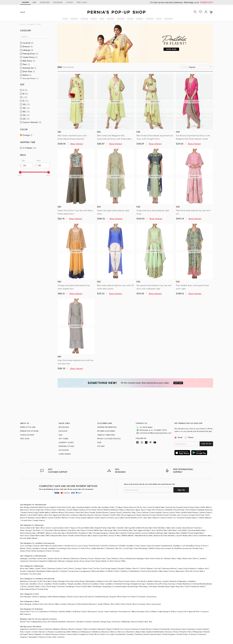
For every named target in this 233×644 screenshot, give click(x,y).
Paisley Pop (198, 548)
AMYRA (152, 548)
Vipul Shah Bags (141, 548)
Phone (191, 437)
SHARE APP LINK (206, 444)
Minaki (23, 548)
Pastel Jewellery (60, 584)
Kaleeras (100, 581)
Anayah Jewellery (48, 548)
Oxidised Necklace (200, 584)
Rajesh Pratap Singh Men (105, 528)
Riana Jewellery (33, 548)
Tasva (22, 528)
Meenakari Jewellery (187, 581)
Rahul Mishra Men (38, 535)
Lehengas (24, 558)
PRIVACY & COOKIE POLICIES (109, 439)
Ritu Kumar (70, 512)
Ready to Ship (107, 561)
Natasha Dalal (37, 507)
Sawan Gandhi (54, 518)
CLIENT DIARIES (65, 454)
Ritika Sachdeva (38, 551)
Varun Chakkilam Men (202, 535)
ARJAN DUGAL (72, 533)
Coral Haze (128, 548)
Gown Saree (85, 561)
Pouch (78, 586)
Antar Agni (71, 507)
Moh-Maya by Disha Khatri (52, 546)
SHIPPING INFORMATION (107, 427)
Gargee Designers (101, 533)
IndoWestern (135, 571)
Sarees (50, 558)
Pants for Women (163, 558)
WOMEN (25, 2)
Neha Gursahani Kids (140, 611)
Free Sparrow (125, 611)
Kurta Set (83, 597)
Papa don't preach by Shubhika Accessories (174, 548)
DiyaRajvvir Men (86, 533)
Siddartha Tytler (129, 512)
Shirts (44, 568)
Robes (129, 568)
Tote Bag (153, 586)
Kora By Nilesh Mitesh (29, 538)
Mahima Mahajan (111, 510)
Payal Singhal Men (196, 533)
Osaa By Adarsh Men (156, 507)
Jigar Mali (147, 518)
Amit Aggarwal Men (142, 530)
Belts (38, 586)
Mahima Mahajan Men (158, 533)
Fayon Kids (25, 611)
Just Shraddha (188, 546)
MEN (34, 2)
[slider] (20, 172)
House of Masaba (27, 518)
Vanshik (120, 528)
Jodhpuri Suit (203, 568)
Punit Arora (25, 535)
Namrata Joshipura (70, 515)
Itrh (140, 518)
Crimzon (56, 551)
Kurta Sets (42, 558)
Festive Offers (120, 561)
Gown (91, 558)
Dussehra (80, 622)
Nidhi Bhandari (98, 548)
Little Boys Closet (79, 611)
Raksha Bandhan (59, 622)
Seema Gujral (116, 512)
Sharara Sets (100, 558)
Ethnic (117, 571)
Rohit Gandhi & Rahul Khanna (97, 512)
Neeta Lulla (43, 515)
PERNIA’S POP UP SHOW (29, 431)
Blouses (62, 561)
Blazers (150, 568)
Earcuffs (109, 581)
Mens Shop (164, 571)
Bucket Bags (133, 586)
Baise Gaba (195, 507)
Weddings (126, 622)
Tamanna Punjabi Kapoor (187, 518)
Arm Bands (141, 581)
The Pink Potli (94, 546)
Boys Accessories (154, 604)
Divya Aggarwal (128, 515)
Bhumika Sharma (87, 515)
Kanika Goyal (163, 515)
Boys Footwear (139, 604)
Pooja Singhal (50, 507)
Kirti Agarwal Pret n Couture (196, 611)
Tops (109, 558)
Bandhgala (41, 571)
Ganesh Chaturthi (93, 622)
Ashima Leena (206, 512)
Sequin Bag (175, 586)
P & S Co (34, 611)
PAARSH (184, 533)
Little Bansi (43, 611)
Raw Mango (25, 507)
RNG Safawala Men (54, 535)
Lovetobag (62, 548)
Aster (137, 546)
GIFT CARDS (63, 439)
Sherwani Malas (98, 571)
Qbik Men (172, 530)
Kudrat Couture (142, 533)
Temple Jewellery (75, 584)
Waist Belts (87, 586)
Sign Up (181, 490)
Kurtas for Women (62, 558)
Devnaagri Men (111, 530)
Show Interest (77, 144)
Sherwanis (75, 558)
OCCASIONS (64, 450)
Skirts (195, 558)
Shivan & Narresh (37, 510)
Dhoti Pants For (124, 597)
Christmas (116, 622)
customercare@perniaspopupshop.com (155, 433)
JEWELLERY (45, 2)
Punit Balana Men (125, 530)
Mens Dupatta (53, 571)
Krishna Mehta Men (95, 530)
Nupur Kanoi (141, 510)
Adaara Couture (159, 518)
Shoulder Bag (163, 586)
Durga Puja (106, 622)
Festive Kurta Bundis (149, 571)
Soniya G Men (114, 535)
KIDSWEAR (58, 2)
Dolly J (113, 507)
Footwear (24, 574)
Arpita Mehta (41, 518)
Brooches (37, 574)
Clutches (61, 586)
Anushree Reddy (84, 507)
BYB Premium (25, 614)
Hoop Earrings (169, 584)
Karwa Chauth (137, 622)
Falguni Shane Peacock (126, 507)
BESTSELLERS (64, 427)
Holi (28, 622)
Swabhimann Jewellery (171, 546)
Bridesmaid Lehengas (135, 558)
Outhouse (113, 546)
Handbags (70, 586)
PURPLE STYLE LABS (28, 427)
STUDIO (70, 2)
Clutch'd (104, 546)
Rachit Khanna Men (28, 533)
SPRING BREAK (127, 535)
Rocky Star (142, 507)
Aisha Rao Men (59, 533)
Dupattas (43, 561)
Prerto (49, 551)
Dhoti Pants (150, 558)
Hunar (144, 546)
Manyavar (24, 510)
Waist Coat (87, 568)
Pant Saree (96, 561)
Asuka (179, 528)
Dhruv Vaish (45, 528)
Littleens (154, 611)
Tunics (122, 558)
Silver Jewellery (106, 584)
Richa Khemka (131, 518)
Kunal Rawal (188, 528)
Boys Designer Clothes (29, 604)
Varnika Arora (70, 546)
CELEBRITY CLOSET (66, 442)
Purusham (49, 530)
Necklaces (24, 581)
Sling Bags (107, 586)
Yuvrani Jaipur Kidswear (107, 611)
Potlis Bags (52, 586)
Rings (55, 581)
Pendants (173, 581)
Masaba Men (174, 533)
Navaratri (71, 622)
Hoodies (121, 568)
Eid (49, 622)
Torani (72, 518)
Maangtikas (91, 581)
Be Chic (119, 548)
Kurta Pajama (190, 568)
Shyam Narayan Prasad (146, 515)
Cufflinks (110, 571)
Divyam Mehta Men (86, 528)
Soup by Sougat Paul (190, 515)
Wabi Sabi (171, 528)
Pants (71, 568)
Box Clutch (185, 586)
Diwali (23, 622)
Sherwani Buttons (169, 568)
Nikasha (23, 515)
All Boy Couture (177, 611)
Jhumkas (150, 584)
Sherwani (52, 568)
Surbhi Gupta (100, 518)
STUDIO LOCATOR (27, 435)
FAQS (99, 442)
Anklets (150, 581)
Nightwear (53, 561)
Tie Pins (97, 568)
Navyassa (92, 611)
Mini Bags (144, 586)
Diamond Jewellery (91, 584)
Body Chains (130, 581)
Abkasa (49, 533)
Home (23, 24)
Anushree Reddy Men (197, 530)
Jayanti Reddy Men (184, 535)
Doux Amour (73, 548)
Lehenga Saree (72, 561)
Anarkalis (33, 558)
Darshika (72, 530)
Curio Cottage (26, 546)
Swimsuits (34, 561)
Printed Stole (43, 589)
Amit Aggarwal (55, 515)
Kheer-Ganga (26, 530)
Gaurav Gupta (169, 512)
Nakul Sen (130, 510)
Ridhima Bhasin (58, 512)
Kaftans (115, 558)
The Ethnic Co (38, 530)
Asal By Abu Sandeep (100, 507)
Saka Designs (164, 611)
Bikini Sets (187, 558)
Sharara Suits (73, 597)
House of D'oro (201, 546)
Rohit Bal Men (159, 528)
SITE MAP (101, 446)
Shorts (135, 568)
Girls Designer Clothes (29, 597)
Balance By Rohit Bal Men (164, 535)
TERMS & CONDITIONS (106, 435)
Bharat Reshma (61, 530)
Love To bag (82, 546)
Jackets (202, 558)
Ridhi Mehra (206, 507)
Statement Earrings (122, 584)
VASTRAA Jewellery (126, 546)
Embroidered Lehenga (57, 597)
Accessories (74, 571)
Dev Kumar (82, 530)
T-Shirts (142, 568)
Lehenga (43, 597)
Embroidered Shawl (28, 589)
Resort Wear (177, 558)
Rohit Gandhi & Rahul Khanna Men (77, 535)
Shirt (113, 604)
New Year (148, 622)
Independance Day (39, 622)
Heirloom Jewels (161, 581)
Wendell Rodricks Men (144, 535)
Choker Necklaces (184, 584)
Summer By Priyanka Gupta (177, 507)
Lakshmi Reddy (65, 611)
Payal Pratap (179, 510)
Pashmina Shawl (198, 586)
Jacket (100, 604)
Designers (31, 24)
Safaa (122, 518)
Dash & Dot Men (33, 528)
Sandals (31, 586)
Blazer (107, 604)
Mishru (122, 510)
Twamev (197, 528)
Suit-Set (158, 568)
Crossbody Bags (120, 586)
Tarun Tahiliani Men (159, 530)
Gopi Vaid (205, 515)
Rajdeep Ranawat (205, 510)
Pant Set (189, 571)
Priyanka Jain (175, 515)
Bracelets (48, 581)
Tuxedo (23, 571)
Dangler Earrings (138, 584)
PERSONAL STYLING (66, 446)
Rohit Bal (80, 512)
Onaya (48, 510)
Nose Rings (80, 581)
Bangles (62, 581)
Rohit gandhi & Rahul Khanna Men (139, 528)
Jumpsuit (64, 571)
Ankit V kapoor (71, 528)
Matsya (65, 518)
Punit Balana (191, 510)
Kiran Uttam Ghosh (94, 510)
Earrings (33, 581)
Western (125, 571)
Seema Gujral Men (100, 535)
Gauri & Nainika (59, 510)
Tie (31, 574)
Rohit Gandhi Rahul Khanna (187, 512)
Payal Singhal (156, 512)
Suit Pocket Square (109, 568)
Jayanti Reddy (72, 510)
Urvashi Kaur (27, 520)
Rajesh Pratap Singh (30, 512)
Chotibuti (53, 611)
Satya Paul (61, 507)
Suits (66, 568)
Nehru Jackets (61, 604)
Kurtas (60, 568)
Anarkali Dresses (102, 597)
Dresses (84, 558)
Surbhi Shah (115, 515)
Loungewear (85, 571)
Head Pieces (119, 581)
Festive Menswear (177, 571)
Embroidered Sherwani (87, 604)
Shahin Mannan (205, 518)
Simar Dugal (81, 518)
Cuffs (40, 581)
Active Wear (199, 571)
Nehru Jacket (35, 568)
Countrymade (57, 528)
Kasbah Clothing (127, 533)
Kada (210, 584)
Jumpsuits (24, 561)
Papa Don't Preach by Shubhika (160, 510)
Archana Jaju (112, 518)
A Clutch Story (85, 548)
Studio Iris (171, 518)
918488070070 (206, 2)
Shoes (24, 586)
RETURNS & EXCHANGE (106, 431)
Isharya (36, 546)
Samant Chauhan (102, 515)
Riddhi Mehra (45, 512)
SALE (61, 435)
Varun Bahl (32, 515)
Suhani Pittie (25, 551)
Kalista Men (114, 533)
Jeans (181, 568)
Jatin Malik (182, 530)
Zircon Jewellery (45, 584)
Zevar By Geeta (154, 546)
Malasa (90, 518)
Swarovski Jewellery (29, 584)
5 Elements (110, 548)
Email (179, 437)
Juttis (43, 586)
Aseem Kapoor (39, 520)
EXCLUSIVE (63, 431)
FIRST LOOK (82, 2)
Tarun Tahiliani (143, 512)
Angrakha (31, 571)
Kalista (82, 510)
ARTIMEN (41, 533)
